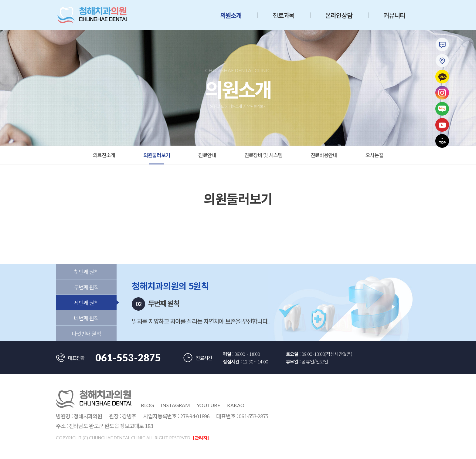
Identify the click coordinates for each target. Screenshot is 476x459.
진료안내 (207, 155)
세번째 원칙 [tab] (86, 309)
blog (147, 405)
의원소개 (231, 15)
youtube (208, 405)
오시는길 (374, 155)
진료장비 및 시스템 (263, 155)
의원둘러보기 (157, 155)
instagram (175, 405)
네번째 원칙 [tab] (86, 325)
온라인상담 (339, 15)
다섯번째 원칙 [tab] (86, 340)
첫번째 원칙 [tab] (86, 278)
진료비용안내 (324, 155)
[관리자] (201, 438)
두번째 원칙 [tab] (86, 294)
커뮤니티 (394, 15)
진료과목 (283, 15)
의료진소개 (104, 155)
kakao (236, 405)
